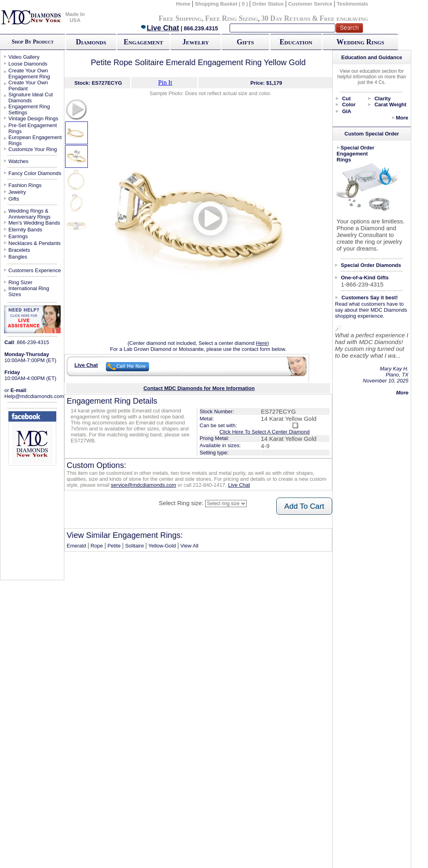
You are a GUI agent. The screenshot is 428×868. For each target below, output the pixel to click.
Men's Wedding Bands (34, 223)
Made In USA (75, 17)
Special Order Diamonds (371, 265)
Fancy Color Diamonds (35, 173)
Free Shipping (180, 18)
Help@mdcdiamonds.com (34, 396)
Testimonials (353, 4)
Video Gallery (24, 57)
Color (349, 105)
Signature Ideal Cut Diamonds (31, 98)
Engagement (144, 42)
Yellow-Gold (162, 546)
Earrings (18, 236)
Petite (114, 546)
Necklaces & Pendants (35, 243)
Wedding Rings (360, 42)
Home (183, 4)
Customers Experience (35, 270)
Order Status (268, 4)
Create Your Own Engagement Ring (29, 74)
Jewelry (196, 42)
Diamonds (91, 42)
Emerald (76, 546)
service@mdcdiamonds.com (144, 485)
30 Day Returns (286, 18)
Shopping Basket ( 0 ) (222, 4)
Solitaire (134, 546)
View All (189, 546)
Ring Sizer (20, 282)
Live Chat (160, 28)
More (402, 118)
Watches (18, 161)
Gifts (245, 42)
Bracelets (19, 250)
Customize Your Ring (33, 149)
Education (296, 42)
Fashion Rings (25, 185)
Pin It (165, 83)
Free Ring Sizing (232, 18)
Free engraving (344, 18)
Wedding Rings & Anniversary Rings (30, 214)
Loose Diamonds (28, 64)
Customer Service (310, 4)
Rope (97, 546)
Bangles (18, 257)
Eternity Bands (25, 230)
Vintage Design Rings (33, 118)
